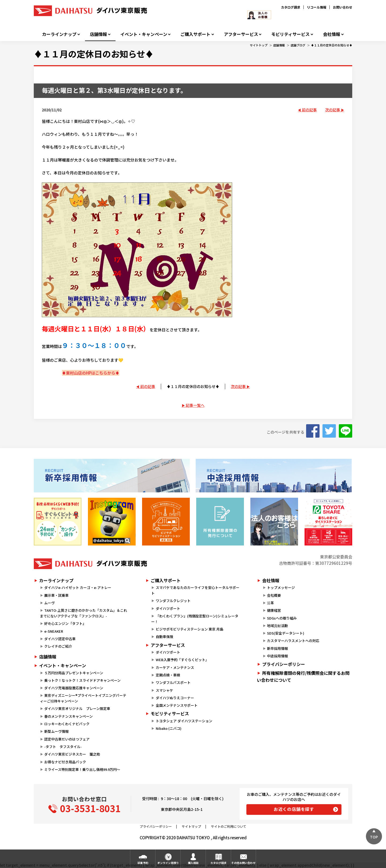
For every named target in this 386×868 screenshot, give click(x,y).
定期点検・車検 (168, 675)
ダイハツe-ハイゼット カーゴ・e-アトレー (78, 587)
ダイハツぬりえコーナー (175, 698)
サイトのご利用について (229, 826)
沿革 (270, 603)
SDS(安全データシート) (286, 633)
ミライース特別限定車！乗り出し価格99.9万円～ (82, 769)
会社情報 (332, 34)
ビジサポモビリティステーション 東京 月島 (190, 629)
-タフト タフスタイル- (63, 747)
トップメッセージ (281, 587)
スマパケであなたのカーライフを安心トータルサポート (195, 590)
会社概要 (274, 595)
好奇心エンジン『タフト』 (65, 623)
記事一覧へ (195, 405)
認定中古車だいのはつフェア (67, 739)
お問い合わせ (343, 7)
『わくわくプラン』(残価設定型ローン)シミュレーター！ (195, 619)
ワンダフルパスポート (173, 682)
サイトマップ (191, 826)
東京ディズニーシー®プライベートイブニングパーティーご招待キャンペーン (83, 698)
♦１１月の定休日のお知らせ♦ (332, 45)
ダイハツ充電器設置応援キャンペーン (74, 688)
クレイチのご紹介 (58, 646)
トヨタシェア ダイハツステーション (184, 721)
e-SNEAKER (54, 631)
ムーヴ (49, 603)
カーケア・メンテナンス (175, 667)
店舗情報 (98, 34)
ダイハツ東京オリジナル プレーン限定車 (77, 708)
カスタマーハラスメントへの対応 (293, 641)
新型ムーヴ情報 (56, 731)
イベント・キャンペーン (144, 34)
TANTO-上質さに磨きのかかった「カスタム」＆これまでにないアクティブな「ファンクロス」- (83, 613)
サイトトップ (259, 45)
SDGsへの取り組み (282, 618)
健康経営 (274, 610)
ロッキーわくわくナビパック (67, 724)
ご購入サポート (195, 34)
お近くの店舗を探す (294, 809)
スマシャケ (164, 690)
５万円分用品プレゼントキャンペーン (74, 673)
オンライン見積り (168, 863)
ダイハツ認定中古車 (60, 639)
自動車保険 (164, 637)
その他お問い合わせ (243, 863)
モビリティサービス (290, 34)
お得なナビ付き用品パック (67, 762)
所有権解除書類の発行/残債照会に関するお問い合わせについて (303, 676)
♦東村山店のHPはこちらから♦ (91, 373)
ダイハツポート (168, 608)
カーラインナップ (59, 34)
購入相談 (193, 863)
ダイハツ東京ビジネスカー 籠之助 (72, 754)
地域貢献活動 (277, 626)
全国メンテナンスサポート (177, 705)
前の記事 (309, 110)
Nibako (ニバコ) (169, 728)
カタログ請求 (291, 7)
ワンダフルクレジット (173, 601)
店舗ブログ (298, 45)
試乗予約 (143, 863)
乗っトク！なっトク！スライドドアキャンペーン (82, 680)
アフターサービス (241, 34)
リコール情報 (317, 7)
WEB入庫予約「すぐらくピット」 (182, 660)
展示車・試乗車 (56, 595)
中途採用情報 (277, 656)
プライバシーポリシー (284, 664)
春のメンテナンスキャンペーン (68, 716)
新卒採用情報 (277, 648)
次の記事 (333, 110)
